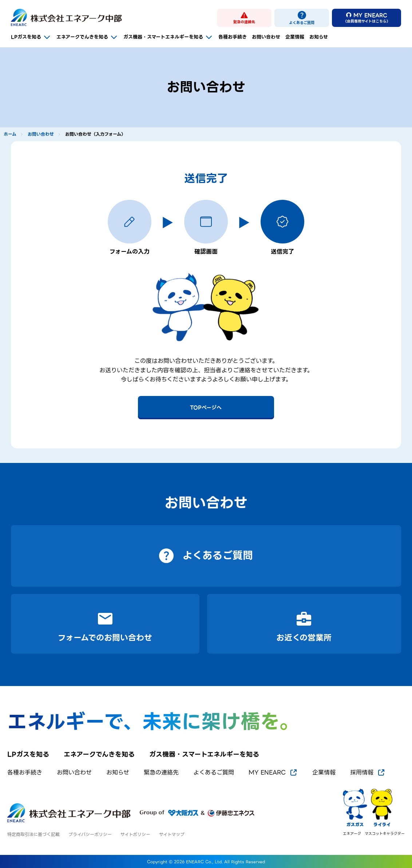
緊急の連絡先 (161, 773)
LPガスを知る (31, 37)
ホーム (10, 134)
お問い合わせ (266, 37)
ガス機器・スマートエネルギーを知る (168, 37)
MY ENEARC (273, 773)
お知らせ (319, 37)
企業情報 (295, 37)
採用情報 (368, 773)
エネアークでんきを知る (87, 37)
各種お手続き (233, 37)
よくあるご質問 (214, 773)
